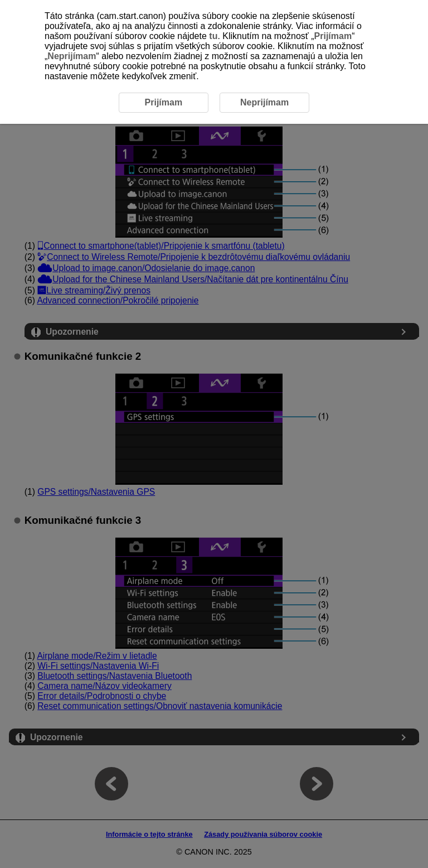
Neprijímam (72, 56)
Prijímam (333, 36)
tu (213, 36)
